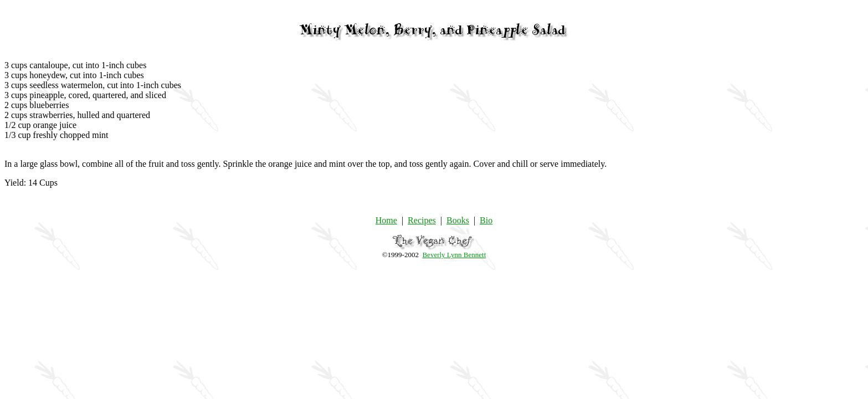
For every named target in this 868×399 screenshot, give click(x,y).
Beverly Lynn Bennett (454, 255)
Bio (486, 220)
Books (458, 220)
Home (386, 220)
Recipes (422, 220)
